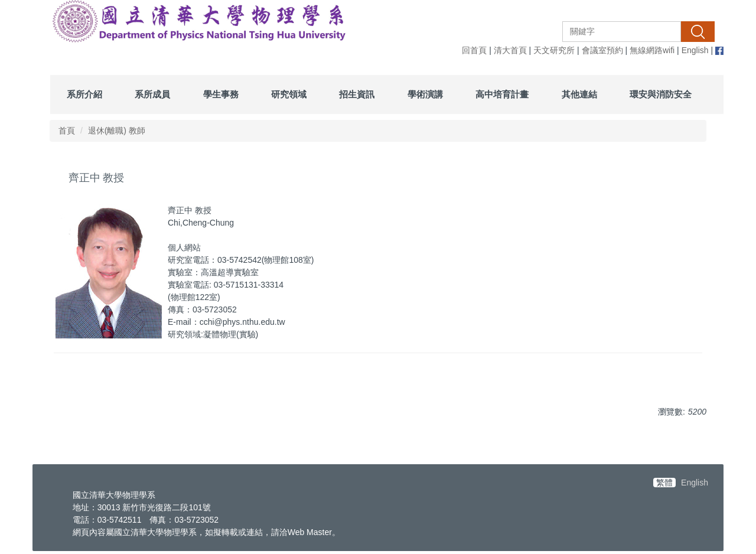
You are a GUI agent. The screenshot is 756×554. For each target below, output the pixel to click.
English (695, 50)
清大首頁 (510, 50)
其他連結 (579, 94)
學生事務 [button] (221, 94)
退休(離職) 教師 (117, 131)
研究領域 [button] (289, 94)
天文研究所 (554, 50)
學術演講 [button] (425, 94)
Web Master (310, 532)
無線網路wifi (652, 50)
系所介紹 (84, 94)
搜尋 (698, 31)
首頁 (67, 131)
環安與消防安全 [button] (661, 94)
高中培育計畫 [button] (502, 94)
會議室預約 (602, 50)
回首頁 (474, 50)
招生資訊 (357, 94)
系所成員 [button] (152, 94)
